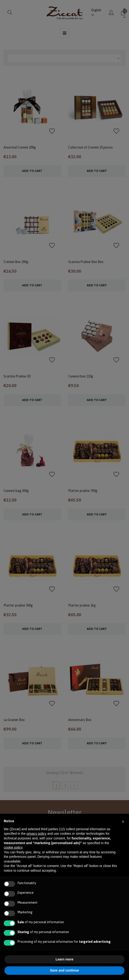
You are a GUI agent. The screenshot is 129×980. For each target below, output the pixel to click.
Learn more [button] (64, 959)
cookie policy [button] (13, 847)
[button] (123, 821)
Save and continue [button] (65, 970)
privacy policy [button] (36, 834)
